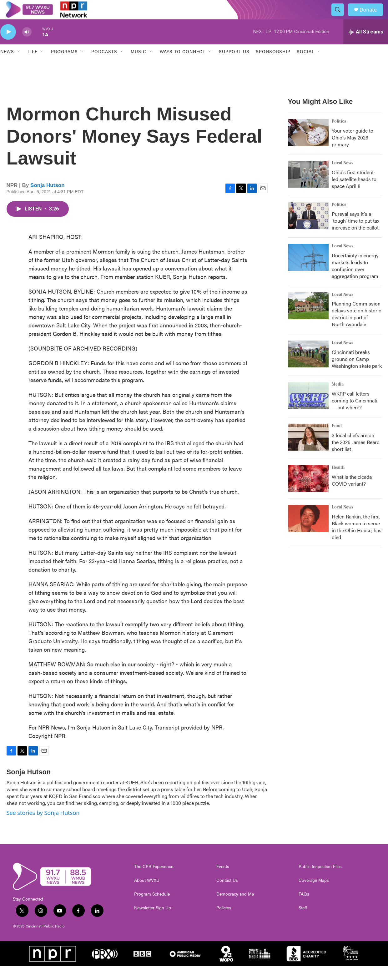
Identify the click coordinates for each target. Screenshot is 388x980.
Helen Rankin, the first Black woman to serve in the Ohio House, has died (357, 541)
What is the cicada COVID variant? (352, 494)
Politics (339, 135)
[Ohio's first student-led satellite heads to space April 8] (308, 188)
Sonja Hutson (48, 199)
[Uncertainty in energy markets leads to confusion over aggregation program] (308, 271)
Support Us (234, 65)
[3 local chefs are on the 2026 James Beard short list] (308, 451)
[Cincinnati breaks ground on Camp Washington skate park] (308, 368)
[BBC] (142, 967)
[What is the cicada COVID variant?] (308, 493)
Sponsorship (273, 65)
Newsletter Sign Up (153, 922)
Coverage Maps (314, 894)
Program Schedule (152, 908)
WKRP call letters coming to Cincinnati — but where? (355, 414)
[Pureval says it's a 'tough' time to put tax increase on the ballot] (308, 229)
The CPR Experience (154, 880)
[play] (8, 45)
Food (337, 440)
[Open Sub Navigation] (19, 65)
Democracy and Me (235, 908)
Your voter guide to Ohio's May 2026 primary (353, 151)
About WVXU (147, 894)
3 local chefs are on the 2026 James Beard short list (356, 456)
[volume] (27, 45)
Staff (303, 922)
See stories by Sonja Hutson (43, 826)
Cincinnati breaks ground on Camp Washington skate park (357, 373)
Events (223, 880)
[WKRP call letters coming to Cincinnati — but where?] (308, 409)
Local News (343, 176)
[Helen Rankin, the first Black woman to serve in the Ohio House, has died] (308, 532)
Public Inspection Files (320, 880)
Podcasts (104, 65)
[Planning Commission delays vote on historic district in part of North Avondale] (308, 319)
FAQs (304, 908)
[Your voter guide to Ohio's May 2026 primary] (308, 146)
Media (338, 398)
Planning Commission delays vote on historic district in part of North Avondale (356, 328)
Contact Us (227, 894)
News (7, 65)
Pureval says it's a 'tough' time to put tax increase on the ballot (355, 234)
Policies (224, 922)
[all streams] (366, 45)
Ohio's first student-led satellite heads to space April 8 (354, 192)
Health (338, 481)
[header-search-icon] (340, 17)
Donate (372, 16)
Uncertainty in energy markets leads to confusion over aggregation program (355, 279)
